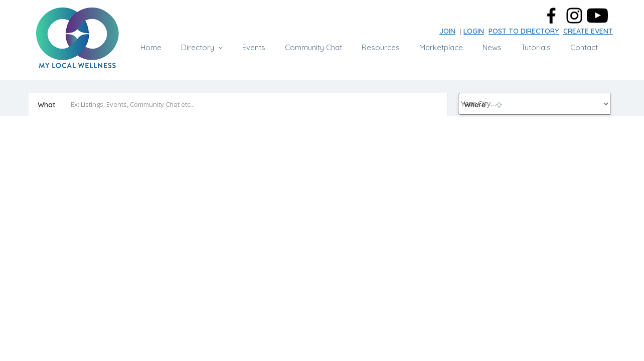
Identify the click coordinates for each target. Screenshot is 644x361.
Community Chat (313, 47)
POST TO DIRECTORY (524, 31)
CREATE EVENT (588, 31)
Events (254, 47)
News (492, 47)
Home (151, 47)
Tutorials (536, 47)
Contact (584, 47)
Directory (198, 47)
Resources (381, 47)
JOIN (447, 31)
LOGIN (474, 31)
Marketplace (441, 47)
